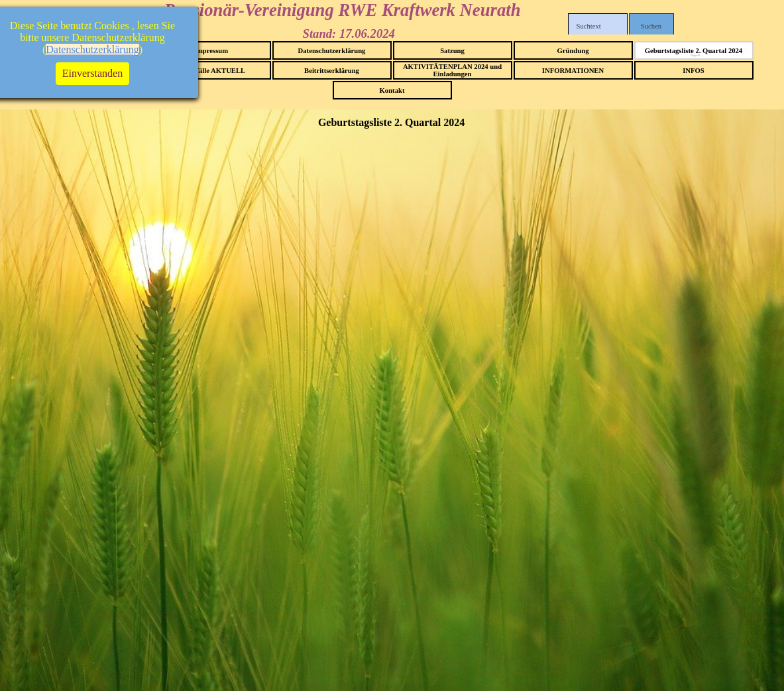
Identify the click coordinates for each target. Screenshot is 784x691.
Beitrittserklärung (332, 71)
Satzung (452, 51)
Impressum (211, 51)
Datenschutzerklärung (332, 51)
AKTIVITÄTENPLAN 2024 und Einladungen (452, 70)
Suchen (651, 26)
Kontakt (392, 91)
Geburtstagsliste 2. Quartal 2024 (694, 51)
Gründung (573, 51)
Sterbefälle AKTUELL (211, 71)
